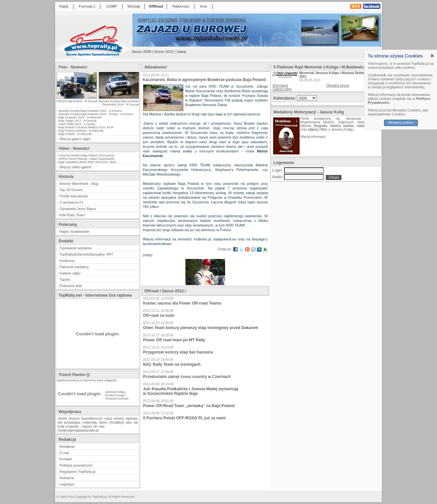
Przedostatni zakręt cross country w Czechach (187, 377)
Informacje (280, 85)
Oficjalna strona (338, 85)
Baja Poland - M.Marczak (75, 134)
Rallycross (181, 6)
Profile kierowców (74, 196)
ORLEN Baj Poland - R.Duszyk (77, 101)
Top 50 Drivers (71, 190)
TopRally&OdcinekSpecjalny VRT (86, 254)
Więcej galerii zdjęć (75, 139)
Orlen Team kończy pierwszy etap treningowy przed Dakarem (201, 328)
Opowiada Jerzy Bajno (78, 209)
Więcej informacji (313, 137)
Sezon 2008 (142, 52)
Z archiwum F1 (72, 202)
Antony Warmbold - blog (79, 184)
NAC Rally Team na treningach (172, 364)
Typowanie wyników (76, 248)
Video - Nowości (74, 148)
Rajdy (64, 6)
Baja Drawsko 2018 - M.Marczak (80, 117)
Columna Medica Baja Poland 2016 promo (87, 155)
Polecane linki (71, 286)
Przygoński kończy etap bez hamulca (178, 352)
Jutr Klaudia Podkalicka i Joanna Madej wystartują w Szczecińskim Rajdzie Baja (191, 391)
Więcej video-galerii (75, 167)
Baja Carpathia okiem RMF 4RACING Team (88, 162)
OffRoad (156, 6)
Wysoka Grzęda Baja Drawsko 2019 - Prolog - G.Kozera (96, 114)
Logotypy (67, 484)
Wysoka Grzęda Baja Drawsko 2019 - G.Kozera (90, 111)
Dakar (181, 52)
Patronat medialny (74, 267)
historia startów (342, 126)
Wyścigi (134, 6)
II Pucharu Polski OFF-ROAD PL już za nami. (185, 418)
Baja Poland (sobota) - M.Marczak (81, 131)
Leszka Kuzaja (115, 395)
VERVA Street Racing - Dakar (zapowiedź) (87, 159)
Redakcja (67, 446)
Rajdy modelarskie (74, 231)
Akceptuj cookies (401, 123)
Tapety (65, 279)
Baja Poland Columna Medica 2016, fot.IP (86, 127)
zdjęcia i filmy (317, 129)
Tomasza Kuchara (117, 399)
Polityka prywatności (76, 465)
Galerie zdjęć (70, 273)
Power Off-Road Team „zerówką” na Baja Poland (189, 406)
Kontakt (66, 459)
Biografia (321, 126)
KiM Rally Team (72, 215)
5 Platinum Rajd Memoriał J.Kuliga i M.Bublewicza (321, 67)
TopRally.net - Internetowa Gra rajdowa (95, 295)
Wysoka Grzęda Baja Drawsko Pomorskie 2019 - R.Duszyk (119, 103)
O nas (64, 453)
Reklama (67, 478)
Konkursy (67, 261)
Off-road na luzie (159, 315)
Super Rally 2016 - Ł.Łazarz (77, 124)
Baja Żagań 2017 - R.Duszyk (78, 121)
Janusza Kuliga (115, 392)
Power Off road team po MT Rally (174, 340)
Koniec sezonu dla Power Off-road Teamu (182, 303)
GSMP (112, 6)
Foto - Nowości (73, 67)
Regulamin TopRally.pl (77, 472)
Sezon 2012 (164, 52)
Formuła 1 (87, 6)
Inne (203, 6)
